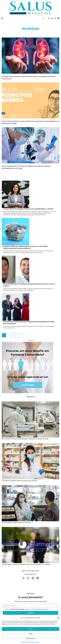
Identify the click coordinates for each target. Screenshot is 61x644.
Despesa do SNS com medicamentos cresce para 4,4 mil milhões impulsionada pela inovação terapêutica (25, 247)
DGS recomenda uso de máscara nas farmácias (16, 523)
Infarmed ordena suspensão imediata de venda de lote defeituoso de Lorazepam (26, 564)
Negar (30, 634)
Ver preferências (30, 638)
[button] (58, 618)
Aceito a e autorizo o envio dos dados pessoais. (27, 609)
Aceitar (30, 629)
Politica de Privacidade (17, 609)
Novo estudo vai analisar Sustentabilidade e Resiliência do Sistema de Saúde (25, 439)
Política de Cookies (25, 642)
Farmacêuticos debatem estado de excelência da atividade (19, 481)
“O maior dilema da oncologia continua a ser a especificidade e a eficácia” (29, 209)
